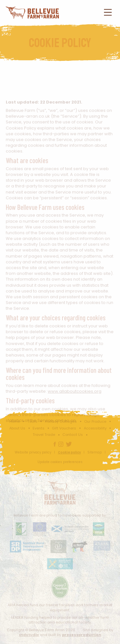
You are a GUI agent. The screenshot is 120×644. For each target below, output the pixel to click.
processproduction (82, 635)
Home (15, 421)
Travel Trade (44, 435)
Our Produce (95, 421)
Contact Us (73, 435)
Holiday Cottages (61, 421)
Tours (32, 421)
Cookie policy (69, 452)
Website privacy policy (33, 452)
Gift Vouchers (64, 428)
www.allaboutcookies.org (75, 394)
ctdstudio (29, 635)
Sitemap (95, 452)
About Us (17, 428)
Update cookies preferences (60, 462)
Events (39, 428)
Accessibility (95, 428)
